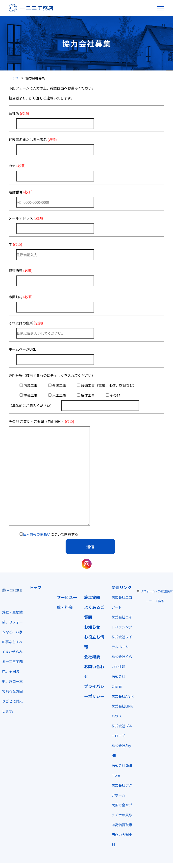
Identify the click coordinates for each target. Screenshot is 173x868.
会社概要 (92, 657)
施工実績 (92, 597)
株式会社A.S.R (123, 696)
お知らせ (92, 627)
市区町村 (21, 297)
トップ (36, 587)
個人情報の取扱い (37, 534)
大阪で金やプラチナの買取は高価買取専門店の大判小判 (122, 825)
